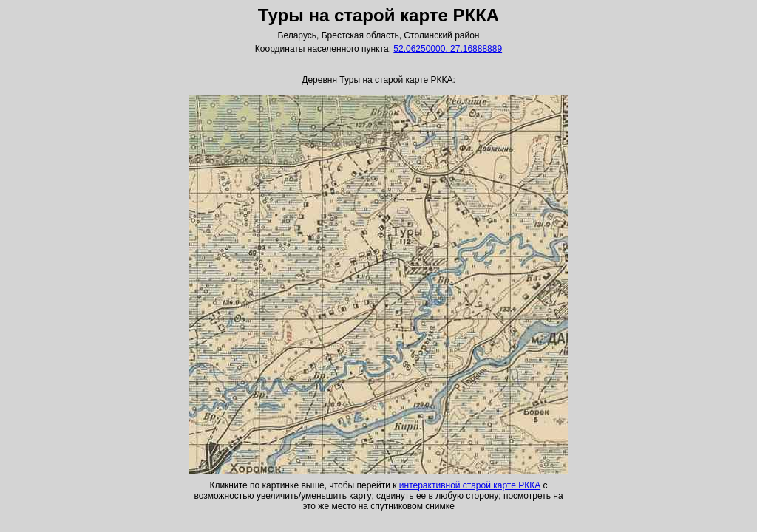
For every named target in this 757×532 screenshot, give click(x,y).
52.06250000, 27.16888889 (448, 49)
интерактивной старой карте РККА (470, 485)
